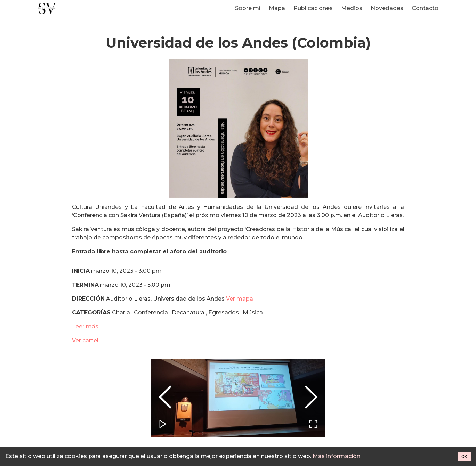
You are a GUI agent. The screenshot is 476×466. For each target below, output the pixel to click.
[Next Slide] (311, 398)
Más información (336, 456)
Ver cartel (85, 340)
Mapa (277, 8)
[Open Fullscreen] (313, 424)
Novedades (387, 8)
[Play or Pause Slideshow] (163, 424)
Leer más (85, 326)
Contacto (425, 8)
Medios (352, 8)
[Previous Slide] (165, 398)
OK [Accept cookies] (464, 456)
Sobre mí (248, 8)
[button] (238, 398)
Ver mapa (240, 299)
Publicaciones (313, 8)
